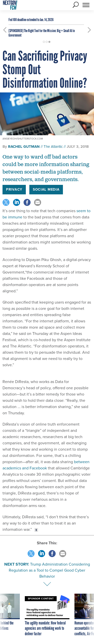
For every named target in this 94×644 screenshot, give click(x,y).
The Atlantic (53, 147)
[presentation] (5, 615)
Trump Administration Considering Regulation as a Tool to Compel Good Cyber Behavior (49, 570)
